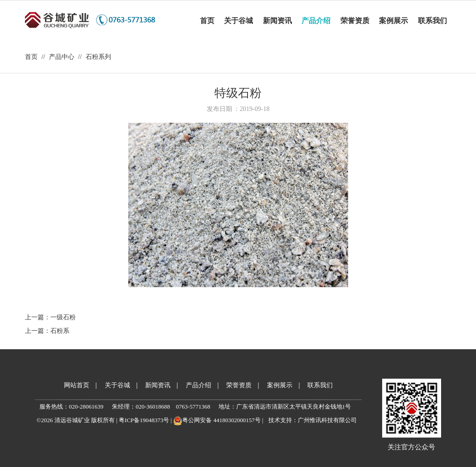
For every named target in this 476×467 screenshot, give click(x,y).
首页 (31, 57)
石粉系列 (98, 57)
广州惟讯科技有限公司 (327, 420)
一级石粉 (63, 317)
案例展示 (280, 385)
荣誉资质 (239, 385)
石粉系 (60, 331)
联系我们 (320, 385)
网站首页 (77, 385)
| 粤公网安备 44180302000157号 (215, 420)
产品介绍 (199, 385)
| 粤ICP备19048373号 (142, 420)
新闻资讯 (158, 385)
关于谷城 (117, 385)
